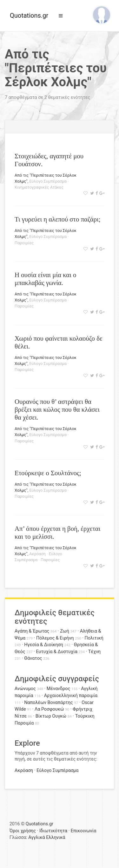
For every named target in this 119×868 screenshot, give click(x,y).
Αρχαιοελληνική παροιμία (71, 696)
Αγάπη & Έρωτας (32, 631)
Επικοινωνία (84, 831)
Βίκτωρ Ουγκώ (51, 716)
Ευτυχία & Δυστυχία (56, 652)
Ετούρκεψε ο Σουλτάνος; (48, 473)
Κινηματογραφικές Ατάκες (39, 187)
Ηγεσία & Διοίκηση (43, 645)
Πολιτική (94, 638)
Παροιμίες (24, 243)
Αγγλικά (36, 838)
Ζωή (65, 631)
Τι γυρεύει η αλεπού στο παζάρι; (57, 219)
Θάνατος (33, 658)
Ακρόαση (37, 554)
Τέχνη (94, 652)
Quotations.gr (29, 15)
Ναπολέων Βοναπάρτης (48, 703)
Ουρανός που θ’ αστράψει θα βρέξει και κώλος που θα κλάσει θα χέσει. (57, 409)
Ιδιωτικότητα (53, 831)
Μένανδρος (59, 689)
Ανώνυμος (25, 689)
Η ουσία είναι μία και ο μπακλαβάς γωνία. (45, 279)
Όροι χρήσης (23, 831)
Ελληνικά (56, 838)
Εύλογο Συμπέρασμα (48, 181)
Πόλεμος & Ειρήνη (55, 638)
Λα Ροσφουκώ (49, 709)
